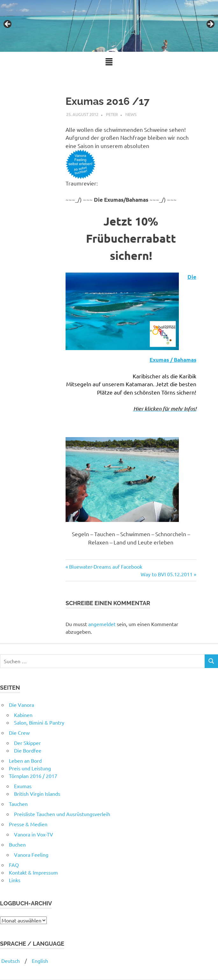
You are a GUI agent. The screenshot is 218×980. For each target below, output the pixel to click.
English (40, 961)
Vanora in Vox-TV (34, 834)
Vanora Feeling (31, 855)
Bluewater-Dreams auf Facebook (105, 566)
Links (15, 880)
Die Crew (19, 733)
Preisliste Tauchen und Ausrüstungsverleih (62, 814)
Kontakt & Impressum (33, 872)
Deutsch (10, 961)
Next (210, 24)
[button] (109, 62)
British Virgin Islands (37, 794)
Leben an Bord (25, 760)
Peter (112, 114)
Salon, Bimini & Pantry (39, 722)
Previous (8, 24)
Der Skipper (27, 743)
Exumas (23, 786)
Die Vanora (21, 705)
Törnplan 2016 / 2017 (33, 776)
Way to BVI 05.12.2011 (167, 574)
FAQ (14, 865)
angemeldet (102, 624)
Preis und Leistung (30, 768)
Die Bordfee (28, 750)
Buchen (17, 844)
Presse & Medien (28, 824)
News (131, 114)
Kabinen (23, 715)
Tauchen (18, 804)
